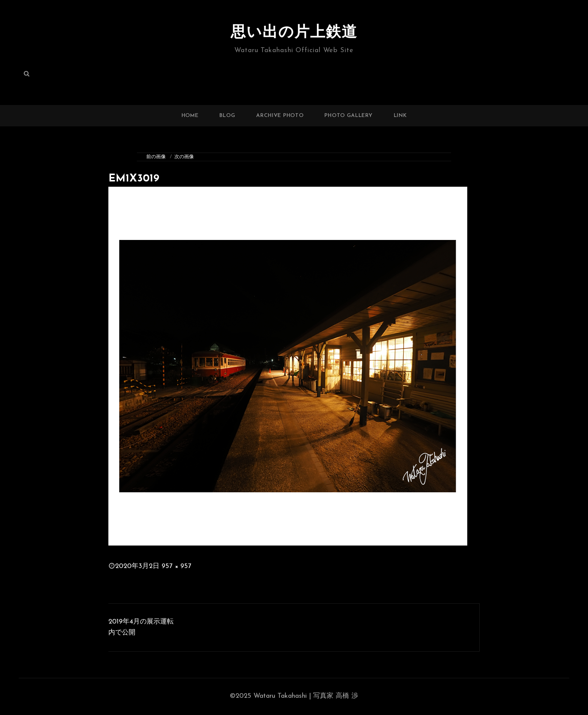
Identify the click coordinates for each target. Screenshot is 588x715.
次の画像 (184, 157)
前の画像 (156, 157)
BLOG (227, 116)
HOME (190, 116)
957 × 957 (176, 566)
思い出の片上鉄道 (294, 33)
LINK (400, 116)
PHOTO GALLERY (348, 116)
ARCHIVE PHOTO (280, 116)
